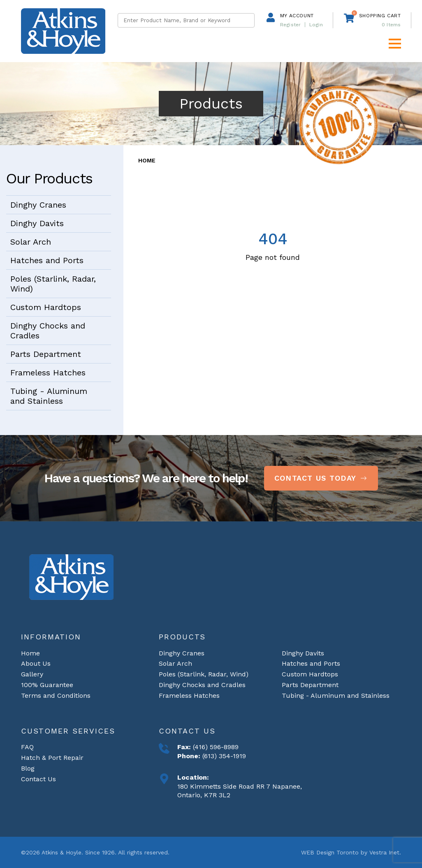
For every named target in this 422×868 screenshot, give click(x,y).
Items (391, 25)
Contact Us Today (321, 478)
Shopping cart (380, 16)
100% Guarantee (47, 685)
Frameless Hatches (48, 373)
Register (291, 25)
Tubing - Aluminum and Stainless (49, 396)
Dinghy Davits (37, 223)
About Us (36, 663)
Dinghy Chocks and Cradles (48, 331)
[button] (395, 44)
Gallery (32, 674)
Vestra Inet (384, 852)
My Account (297, 16)
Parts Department (46, 354)
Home (147, 160)
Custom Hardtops (46, 307)
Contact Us (38, 779)
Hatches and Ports (47, 260)
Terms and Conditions (56, 696)
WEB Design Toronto (330, 852)
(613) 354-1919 (223, 756)
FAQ (27, 747)
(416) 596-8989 (215, 747)
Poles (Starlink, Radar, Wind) (53, 284)
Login (316, 25)
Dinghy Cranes (38, 205)
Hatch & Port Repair (52, 758)
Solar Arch (31, 242)
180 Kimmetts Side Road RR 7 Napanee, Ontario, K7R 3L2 (240, 791)
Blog (28, 768)
